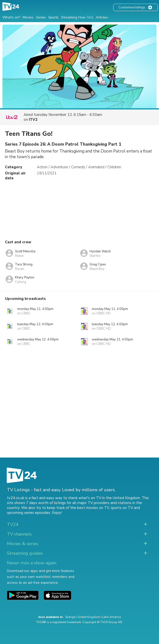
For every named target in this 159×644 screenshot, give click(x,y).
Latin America (111, 617)
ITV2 (33, 120)
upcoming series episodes (29, 513)
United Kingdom (89, 617)
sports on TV (122, 508)
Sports (53, 17)
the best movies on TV (90, 508)
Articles (102, 17)
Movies (28, 17)
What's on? (11, 17)
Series (41, 17)
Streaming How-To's (77, 17)
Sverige (70, 617)
